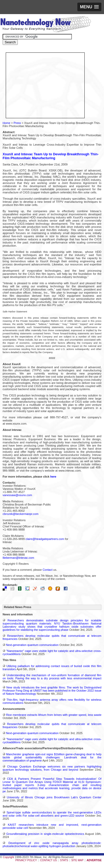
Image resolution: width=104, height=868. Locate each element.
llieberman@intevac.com (18, 558)
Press (17, 123)
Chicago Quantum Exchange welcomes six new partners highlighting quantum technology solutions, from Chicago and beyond (52, 768)
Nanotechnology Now (46, 25)
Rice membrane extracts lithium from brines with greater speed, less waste (54, 715)
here (53, 477)
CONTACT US (48, 860)
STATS (64, 860)
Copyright (8, 857)
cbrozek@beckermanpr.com (21, 514)
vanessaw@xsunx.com (17, 495)
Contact (48, 570)
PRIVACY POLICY (26, 860)
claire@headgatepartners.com (45, 539)
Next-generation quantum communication (32, 645)
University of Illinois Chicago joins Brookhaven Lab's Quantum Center (54, 797)
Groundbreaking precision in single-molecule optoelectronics (45, 834)
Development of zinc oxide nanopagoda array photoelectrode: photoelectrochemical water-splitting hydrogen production (52, 845)
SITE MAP (77, 860)
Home (6, 123)
